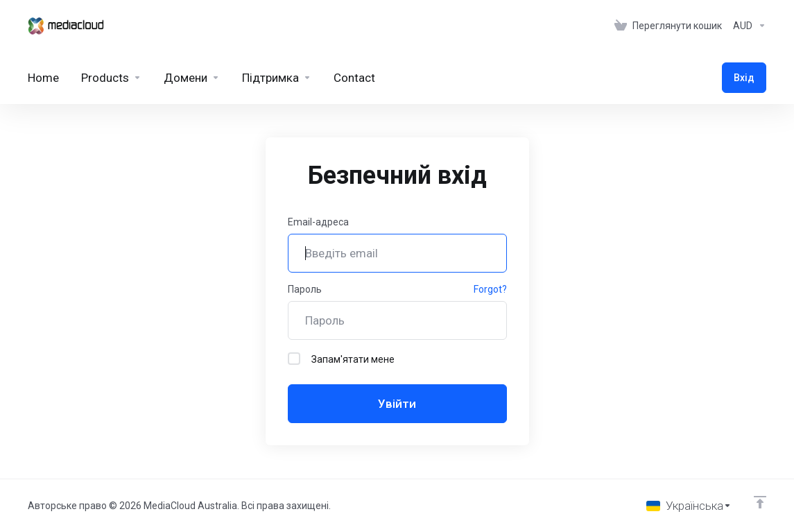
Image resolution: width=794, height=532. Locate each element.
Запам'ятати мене (341, 359)
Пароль (305, 289)
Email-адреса (318, 222)
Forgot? (490, 289)
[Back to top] (760, 502)
